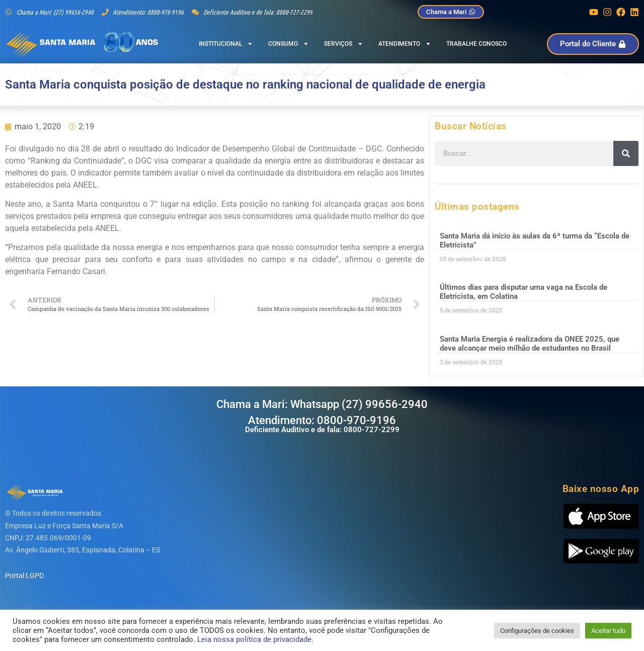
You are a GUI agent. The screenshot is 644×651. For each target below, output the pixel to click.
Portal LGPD (24, 576)
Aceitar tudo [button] (608, 631)
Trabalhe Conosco (476, 44)
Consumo (289, 44)
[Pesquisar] (626, 153)
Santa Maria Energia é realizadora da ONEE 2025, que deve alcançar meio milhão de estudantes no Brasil (530, 344)
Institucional (226, 44)
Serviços (344, 44)
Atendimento (405, 44)
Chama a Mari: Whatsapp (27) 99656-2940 (322, 404)
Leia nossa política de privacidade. (255, 639)
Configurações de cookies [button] (537, 631)
